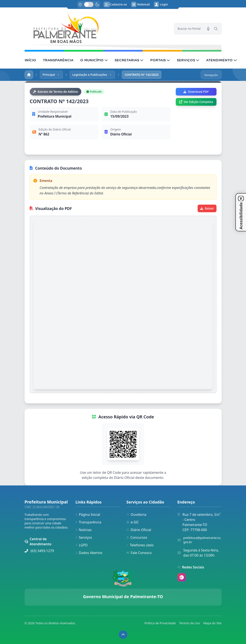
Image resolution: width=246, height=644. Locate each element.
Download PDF (196, 92)
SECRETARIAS (129, 60)
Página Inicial (88, 515)
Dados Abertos (89, 553)
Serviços (84, 537)
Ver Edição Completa (196, 102)
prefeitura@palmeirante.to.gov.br (202, 540)
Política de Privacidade (160, 623)
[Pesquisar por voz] (208, 29)
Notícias (84, 530)
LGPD (82, 545)
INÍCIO (30, 60)
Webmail (141, 4)
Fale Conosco (139, 553)
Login (161, 4)
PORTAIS (160, 60)
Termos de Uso (190, 623)
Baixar (207, 208)
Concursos (137, 537)
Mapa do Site (212, 623)
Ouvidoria (136, 515)
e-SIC (133, 522)
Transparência (89, 522)
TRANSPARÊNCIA (58, 60)
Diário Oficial (139, 530)
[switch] (89, 4)
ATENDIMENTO (221, 60)
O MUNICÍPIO (94, 60)
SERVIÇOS (188, 60)
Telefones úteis (140, 545)
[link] (97, 29)
